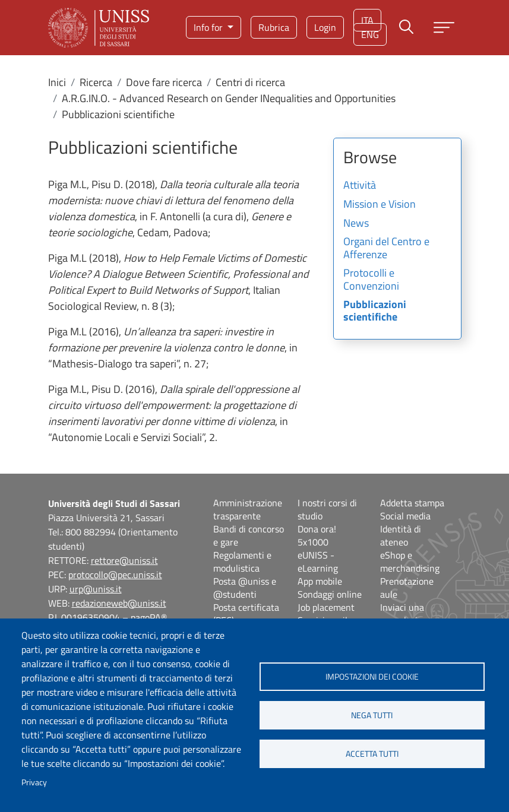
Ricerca (96, 82)
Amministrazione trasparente (248, 509)
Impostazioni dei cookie (372, 677)
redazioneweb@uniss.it (119, 603)
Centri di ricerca (250, 82)
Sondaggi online (330, 594)
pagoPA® (149, 617)
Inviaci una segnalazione (406, 614)
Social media (405, 516)
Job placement (326, 607)
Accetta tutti (372, 754)
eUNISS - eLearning (318, 562)
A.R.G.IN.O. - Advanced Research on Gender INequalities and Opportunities (229, 98)
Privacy (34, 782)
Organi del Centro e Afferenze (386, 249)
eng (370, 34)
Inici (57, 82)
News (356, 224)
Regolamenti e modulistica (242, 562)
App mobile (320, 581)
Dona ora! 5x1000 (317, 535)
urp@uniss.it (96, 589)
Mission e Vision (380, 205)
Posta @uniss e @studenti (245, 588)
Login (325, 27)
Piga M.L (67, 184)
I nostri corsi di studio (327, 509)
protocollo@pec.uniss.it (115, 575)
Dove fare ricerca (164, 82)
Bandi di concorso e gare (249, 535)
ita (367, 20)
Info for (209, 27)
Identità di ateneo (401, 535)
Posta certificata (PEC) (246, 614)
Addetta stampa (412, 503)
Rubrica (274, 27)
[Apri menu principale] (444, 28)
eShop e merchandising (410, 562)
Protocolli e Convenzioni (371, 280)
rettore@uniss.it (124, 560)
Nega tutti (372, 715)
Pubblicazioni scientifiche (375, 312)
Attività (360, 186)
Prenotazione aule (407, 588)
